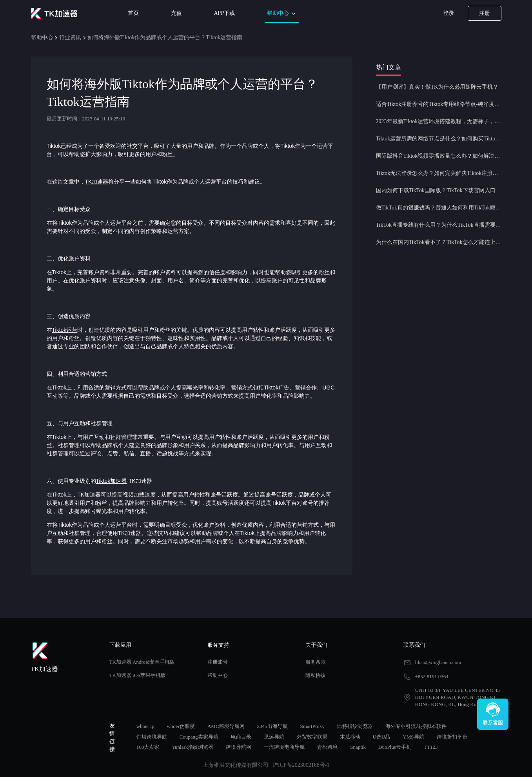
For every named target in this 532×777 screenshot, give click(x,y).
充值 (176, 13)
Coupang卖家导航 (199, 737)
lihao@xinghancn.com (438, 662)
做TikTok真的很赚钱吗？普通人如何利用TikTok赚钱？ (439, 208)
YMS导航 (413, 737)
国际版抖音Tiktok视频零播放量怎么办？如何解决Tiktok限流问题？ (439, 156)
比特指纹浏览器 (355, 726)
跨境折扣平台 (452, 737)
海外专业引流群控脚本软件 (416, 726)
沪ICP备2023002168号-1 (301, 765)
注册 (485, 13)
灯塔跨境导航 (152, 737)
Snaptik (358, 747)
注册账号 (218, 662)
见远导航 (274, 737)
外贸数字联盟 (312, 737)
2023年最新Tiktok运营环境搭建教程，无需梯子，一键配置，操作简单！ (439, 121)
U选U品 (382, 737)
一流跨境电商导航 (284, 747)
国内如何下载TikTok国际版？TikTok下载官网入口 (436, 190)
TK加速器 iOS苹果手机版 (138, 675)
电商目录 (241, 737)
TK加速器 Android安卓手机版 (142, 662)
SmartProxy (312, 726)
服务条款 (316, 662)
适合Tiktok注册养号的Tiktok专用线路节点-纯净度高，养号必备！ (439, 104)
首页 (133, 13)
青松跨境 (327, 747)
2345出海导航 (272, 726)
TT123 (431, 747)
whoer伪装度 (181, 726)
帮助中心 (282, 14)
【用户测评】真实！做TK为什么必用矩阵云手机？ (437, 87)
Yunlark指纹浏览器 (192, 747)
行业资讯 (70, 37)
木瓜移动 (350, 737)
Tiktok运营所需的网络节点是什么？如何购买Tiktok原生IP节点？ (439, 139)
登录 (448, 13)
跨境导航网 (239, 747)
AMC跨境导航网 (226, 726)
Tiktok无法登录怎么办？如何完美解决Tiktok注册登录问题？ (439, 173)
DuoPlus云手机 (395, 747)
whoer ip (145, 726)
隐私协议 (316, 675)
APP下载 (225, 13)
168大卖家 (148, 747)
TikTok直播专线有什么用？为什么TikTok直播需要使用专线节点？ (439, 225)
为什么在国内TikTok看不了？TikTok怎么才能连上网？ (439, 242)
